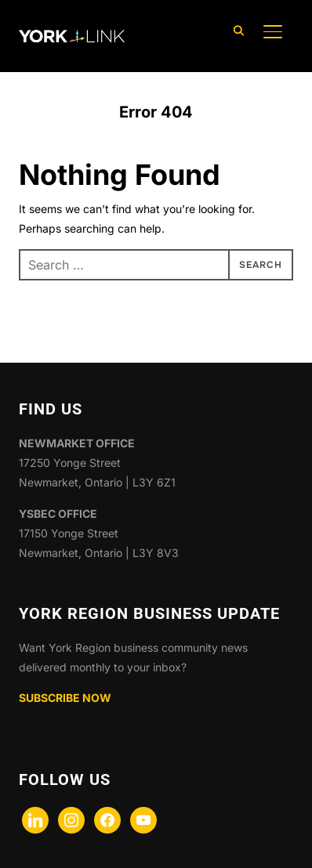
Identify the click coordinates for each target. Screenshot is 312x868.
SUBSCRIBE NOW (65, 698)
